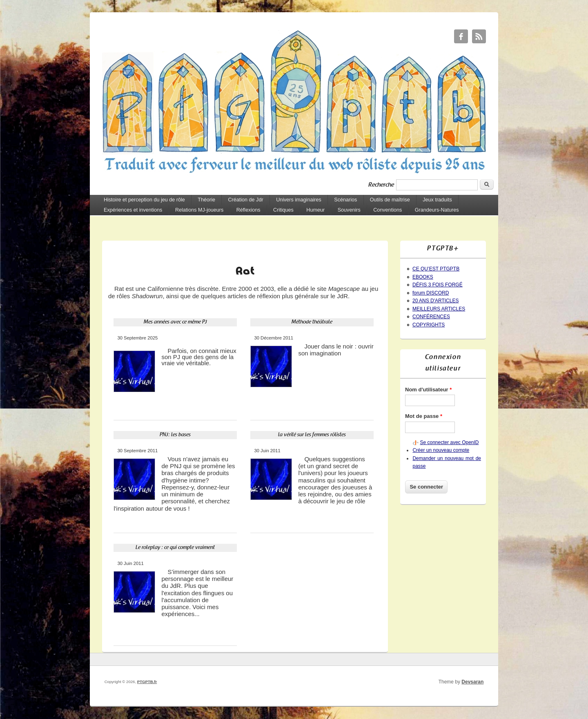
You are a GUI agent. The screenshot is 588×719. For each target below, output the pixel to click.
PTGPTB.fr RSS (479, 36)
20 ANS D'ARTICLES (435, 301)
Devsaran (472, 682)
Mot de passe (424, 416)
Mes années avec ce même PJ (175, 322)
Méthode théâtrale (312, 322)
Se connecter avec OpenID (449, 442)
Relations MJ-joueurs (199, 210)
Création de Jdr (245, 200)
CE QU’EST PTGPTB (436, 269)
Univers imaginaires (299, 200)
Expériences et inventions (133, 210)
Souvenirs (349, 210)
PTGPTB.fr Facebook (461, 36)
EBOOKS (423, 277)
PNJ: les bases (175, 435)
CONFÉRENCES (431, 317)
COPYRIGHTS (429, 325)
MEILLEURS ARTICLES (439, 309)
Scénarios (345, 200)
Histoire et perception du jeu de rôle (144, 200)
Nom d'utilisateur (428, 390)
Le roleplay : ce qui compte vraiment (175, 548)
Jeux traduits (437, 200)
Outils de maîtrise (390, 200)
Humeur (315, 210)
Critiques (283, 210)
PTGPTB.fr (147, 682)
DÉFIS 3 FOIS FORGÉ (438, 285)
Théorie (206, 200)
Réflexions (248, 210)
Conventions (388, 210)
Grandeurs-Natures (437, 210)
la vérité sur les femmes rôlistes (312, 435)
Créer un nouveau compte (441, 450)
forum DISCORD (431, 293)
